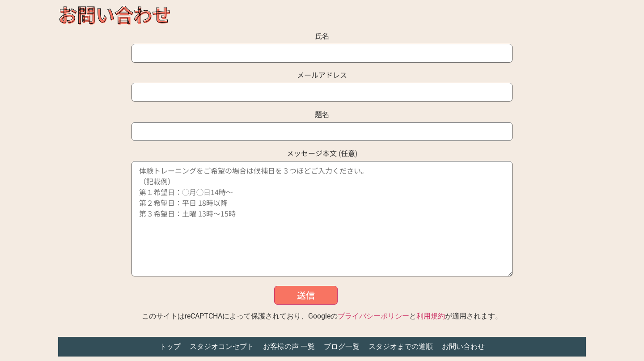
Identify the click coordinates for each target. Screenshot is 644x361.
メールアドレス (322, 84)
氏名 (322, 45)
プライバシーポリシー (373, 316)
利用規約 (431, 316)
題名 (322, 124)
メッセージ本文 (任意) (322, 214)
